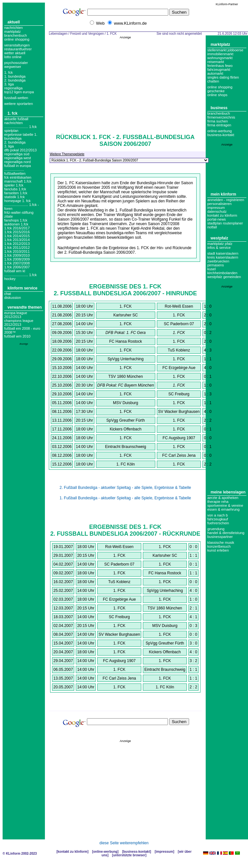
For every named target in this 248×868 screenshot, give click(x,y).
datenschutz (217, 211)
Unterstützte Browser (129, 855)
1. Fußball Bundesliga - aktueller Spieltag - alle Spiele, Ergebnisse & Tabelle (125, 498)
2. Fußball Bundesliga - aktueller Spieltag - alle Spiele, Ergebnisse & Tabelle (125, 488)
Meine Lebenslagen (228, 492)
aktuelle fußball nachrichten (16, 121)
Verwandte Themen (25, 307)
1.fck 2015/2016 (17, 232)
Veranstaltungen (17, 45)
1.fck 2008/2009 (17, 259)
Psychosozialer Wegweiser (16, 65)
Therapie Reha (218, 502)
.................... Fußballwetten (15, 172)
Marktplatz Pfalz (220, 244)
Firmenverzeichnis (221, 117)
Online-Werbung (220, 131)
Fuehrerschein (218, 523)
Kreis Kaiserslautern (223, 257)
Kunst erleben (218, 550)
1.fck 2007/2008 (17, 263)
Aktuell (14, 22)
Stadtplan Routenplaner (225, 223)
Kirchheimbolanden (222, 273)
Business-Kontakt (136, 852)
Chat (8, 294)
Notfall (212, 227)
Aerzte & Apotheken (223, 498)
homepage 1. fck (17, 201)
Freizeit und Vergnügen (87, 34)
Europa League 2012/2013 (16, 315)
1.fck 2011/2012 (17, 248)
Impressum (216, 208)
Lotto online (13, 57)
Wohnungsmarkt (220, 58)
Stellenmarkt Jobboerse (225, 50)
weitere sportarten (19, 104)
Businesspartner (220, 537)
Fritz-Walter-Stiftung (19, 212)
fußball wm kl (15, 271)
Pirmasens (216, 265)
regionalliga (13, 88)
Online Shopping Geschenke (220, 89)
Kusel (212, 269)
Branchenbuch (16, 35)
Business (219, 108)
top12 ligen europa (19, 92)
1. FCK (8, 72)
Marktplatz (13, 32)
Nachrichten (14, 28)
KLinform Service (22, 288)
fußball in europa (18, 166)
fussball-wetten (16, 98)
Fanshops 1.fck (16, 220)
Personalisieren (220, 204)
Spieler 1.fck (14, 185)
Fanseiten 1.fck (16, 193)
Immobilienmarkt (220, 54)
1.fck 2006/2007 (17, 267)
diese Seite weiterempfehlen (124, 843)
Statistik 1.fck (14, 197)
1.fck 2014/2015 (17, 236)
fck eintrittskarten (18, 177)
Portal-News (217, 219)
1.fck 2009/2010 (17, 255)
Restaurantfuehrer (18, 49)
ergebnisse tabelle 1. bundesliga (21, 136)
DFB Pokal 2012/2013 (21, 150)
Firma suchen (218, 121)
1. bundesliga (15, 76)
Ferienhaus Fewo (220, 66)
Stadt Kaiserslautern (223, 253)
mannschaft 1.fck (18, 181)
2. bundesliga (15, 80)
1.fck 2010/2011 (17, 251)
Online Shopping (17, 39)
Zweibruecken (218, 261)
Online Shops (217, 95)
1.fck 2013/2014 (17, 240)
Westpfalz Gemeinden (224, 277)
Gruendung (216, 529)
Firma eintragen (219, 125)
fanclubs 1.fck (15, 189)
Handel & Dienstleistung (226, 533)
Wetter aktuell (15, 53)
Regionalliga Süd (17, 154)
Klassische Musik (221, 542)
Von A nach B (218, 515)
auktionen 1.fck (16, 224)
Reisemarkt (216, 62)
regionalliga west (18, 158)
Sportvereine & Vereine (225, 505)
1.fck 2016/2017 (17, 228)
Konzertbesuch (219, 546)
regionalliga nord (17, 162)
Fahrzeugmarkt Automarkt (219, 71)
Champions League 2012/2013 (19, 323)
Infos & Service (219, 248)
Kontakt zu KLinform (222, 215)
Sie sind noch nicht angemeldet (179, 34)
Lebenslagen (58, 34)
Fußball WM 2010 (17, 336)
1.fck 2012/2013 (17, 244)
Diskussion (13, 298)
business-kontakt (221, 135)
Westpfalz (219, 238)
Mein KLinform (223, 194)
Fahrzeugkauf (218, 519)
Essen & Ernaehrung (223, 509)
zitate (8, 216)
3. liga (9, 84)
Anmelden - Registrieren (226, 200)
